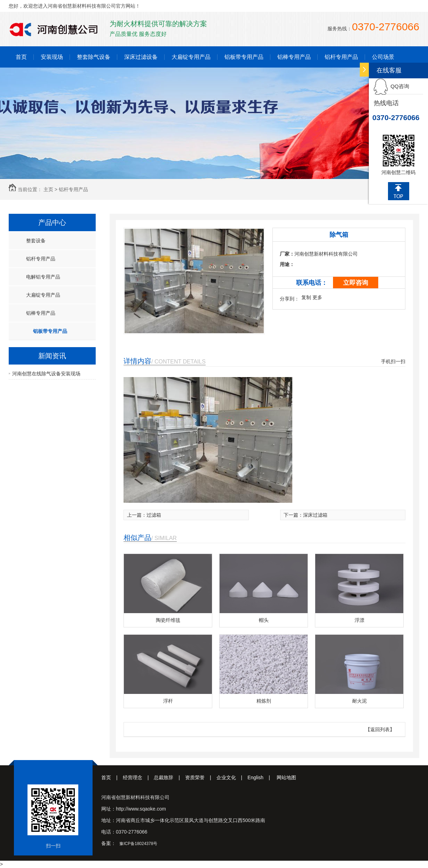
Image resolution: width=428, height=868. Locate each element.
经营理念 (138, 777)
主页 (48, 189)
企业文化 (232, 777)
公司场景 (383, 57)
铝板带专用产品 (244, 57)
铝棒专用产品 (294, 57)
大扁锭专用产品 (191, 57)
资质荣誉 (201, 777)
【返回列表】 (380, 729)
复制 (306, 297)
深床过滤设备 (141, 57)
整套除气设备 (94, 57)
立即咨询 (356, 283)
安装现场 (52, 57)
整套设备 (36, 241)
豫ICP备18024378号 (138, 844)
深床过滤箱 (315, 515)
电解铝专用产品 (43, 277)
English (261, 777)
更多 (317, 297)
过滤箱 (154, 515)
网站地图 (286, 777)
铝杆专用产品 (341, 57)
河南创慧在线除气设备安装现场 (46, 374)
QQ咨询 (391, 86)
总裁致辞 (169, 777)
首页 (21, 57)
